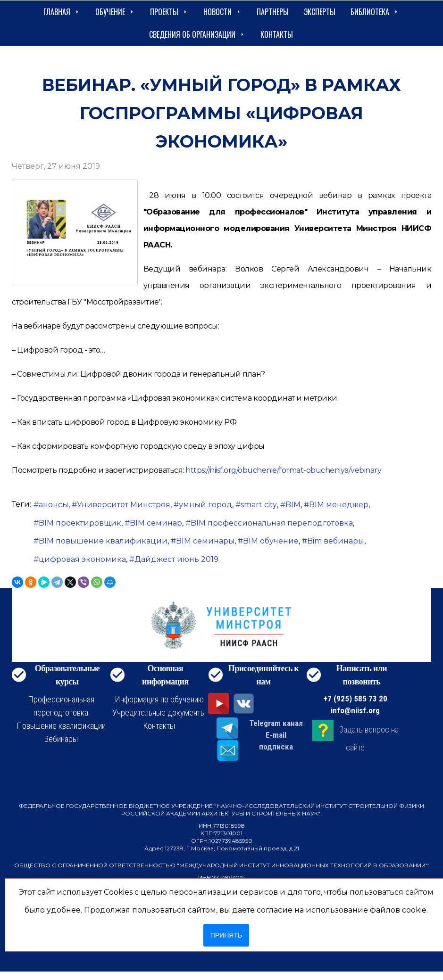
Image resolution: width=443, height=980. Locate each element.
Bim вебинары (336, 541)
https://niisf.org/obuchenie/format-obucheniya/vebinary (283, 470)
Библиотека (375, 12)
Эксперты (320, 12)
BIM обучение (271, 541)
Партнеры (273, 12)
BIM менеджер (339, 505)
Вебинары (61, 739)
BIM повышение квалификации (103, 541)
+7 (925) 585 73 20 (355, 699)
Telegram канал (276, 723)
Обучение (115, 12)
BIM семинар (156, 523)
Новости (222, 12)
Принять (226, 935)
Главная (62, 12)
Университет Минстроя (124, 505)
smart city (259, 505)
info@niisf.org (355, 710)
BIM (293, 505)
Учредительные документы (159, 712)
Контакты (277, 34)
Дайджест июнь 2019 (176, 559)
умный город (205, 505)
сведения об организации (197, 34)
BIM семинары (205, 541)
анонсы (54, 505)
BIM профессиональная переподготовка (272, 523)
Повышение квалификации (61, 726)
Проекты (169, 12)
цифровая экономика (82, 559)
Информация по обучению (159, 699)
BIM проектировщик (80, 523)
